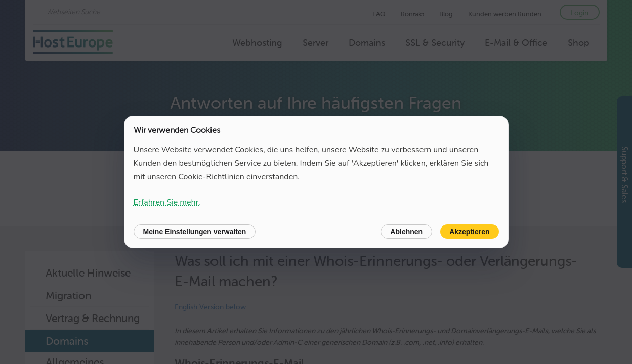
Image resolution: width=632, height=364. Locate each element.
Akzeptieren (469, 232)
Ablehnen (406, 232)
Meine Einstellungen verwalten (195, 232)
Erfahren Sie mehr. (167, 202)
